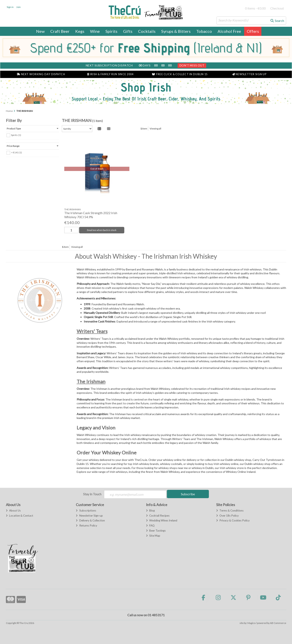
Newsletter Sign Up (249, 74)
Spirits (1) (16, 135)
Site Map (153, 536)
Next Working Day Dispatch (41, 74)
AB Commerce (278, 623)
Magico (251, 623)
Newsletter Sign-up (89, 516)
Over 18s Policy (227, 516)
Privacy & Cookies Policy (233, 520)
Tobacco (204, 31)
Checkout (277, 8)
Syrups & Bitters (176, 31)
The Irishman (91, 381)
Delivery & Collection (90, 520)
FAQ (150, 525)
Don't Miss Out (192, 65)
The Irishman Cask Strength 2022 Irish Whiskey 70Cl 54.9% (91, 215)
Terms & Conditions (230, 511)
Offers (253, 31)
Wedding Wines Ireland (162, 520)
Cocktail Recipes (158, 516)
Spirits (111, 31)
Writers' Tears (92, 331)
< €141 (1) (16, 152)
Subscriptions (86, 511)
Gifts (128, 31)
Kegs (80, 31)
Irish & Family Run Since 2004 (110, 74)
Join (18, 7)
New (40, 31)
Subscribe (188, 494)
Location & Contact (20, 516)
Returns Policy (86, 525)
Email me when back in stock (102, 230)
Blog (150, 511)
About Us (13, 511)
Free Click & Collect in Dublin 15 (180, 74)
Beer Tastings (156, 531)
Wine (95, 31)
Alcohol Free (229, 31)
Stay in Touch (92, 494)
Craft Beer (60, 31)
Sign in (10, 7)
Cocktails (147, 31)
